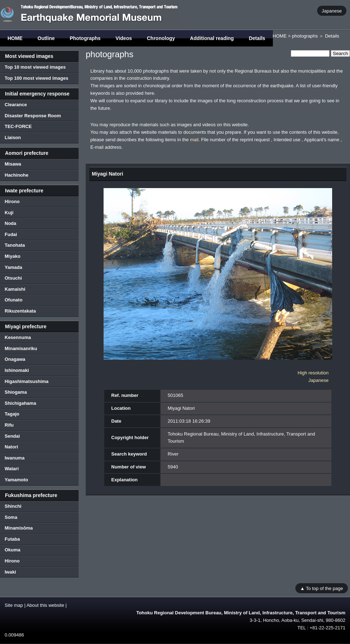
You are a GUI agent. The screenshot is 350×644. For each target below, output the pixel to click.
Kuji (9, 213)
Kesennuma (18, 337)
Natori (11, 447)
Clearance (16, 105)
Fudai (11, 234)
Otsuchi (13, 278)
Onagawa (15, 359)
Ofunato (14, 300)
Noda (11, 223)
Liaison (13, 137)
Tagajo (12, 414)
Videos (124, 38)
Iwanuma (15, 458)
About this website (45, 605)
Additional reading (212, 38)
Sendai (12, 436)
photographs (305, 36)
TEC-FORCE (18, 126)
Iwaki (10, 572)
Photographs (85, 38)
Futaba (12, 539)
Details (257, 38)
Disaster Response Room (33, 116)
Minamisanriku (21, 348)
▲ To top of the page (321, 588)
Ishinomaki (17, 370)
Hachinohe (16, 175)
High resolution (313, 373)
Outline (46, 38)
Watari (12, 469)
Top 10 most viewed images (35, 67)
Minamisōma (19, 528)
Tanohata (15, 245)
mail (194, 140)
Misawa (13, 164)
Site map (14, 605)
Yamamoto (16, 480)
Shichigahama (20, 403)
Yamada (13, 267)
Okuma (12, 550)
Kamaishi (15, 289)
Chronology (161, 38)
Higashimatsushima (27, 381)
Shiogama (16, 392)
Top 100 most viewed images (36, 78)
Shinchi (13, 506)
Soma (11, 517)
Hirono (12, 201)
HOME (15, 38)
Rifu (9, 425)
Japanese (332, 11)
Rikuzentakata (20, 311)
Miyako (12, 256)
